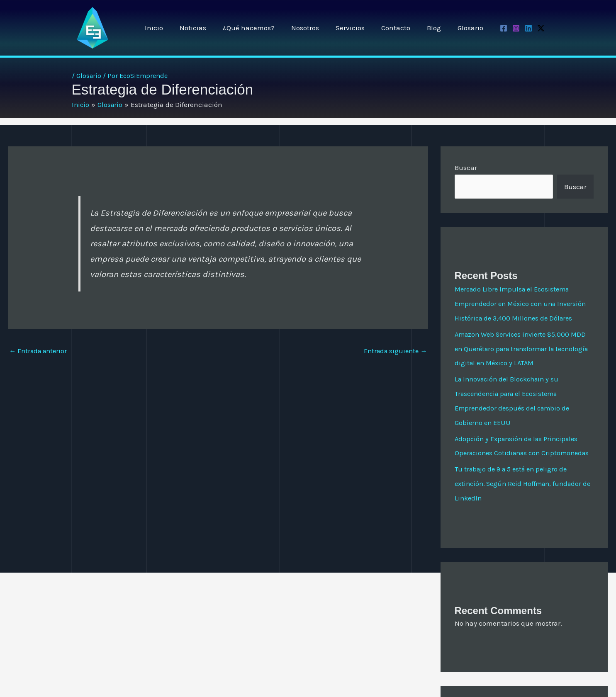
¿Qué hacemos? (262, 28)
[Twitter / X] (541, 28)
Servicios (359, 28)
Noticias (209, 28)
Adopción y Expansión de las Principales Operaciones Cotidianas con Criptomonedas (520, 464)
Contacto (402, 28)
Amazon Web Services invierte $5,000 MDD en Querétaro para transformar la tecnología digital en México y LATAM (523, 361)
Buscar (466, 168)
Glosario (472, 28)
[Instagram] (516, 28)
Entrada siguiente (394, 351)
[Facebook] (504, 28)
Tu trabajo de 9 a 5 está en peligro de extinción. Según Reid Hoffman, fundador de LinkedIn (522, 508)
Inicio (173, 28)
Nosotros (316, 28)
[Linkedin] (528, 28)
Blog (438, 28)
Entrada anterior (40, 351)
